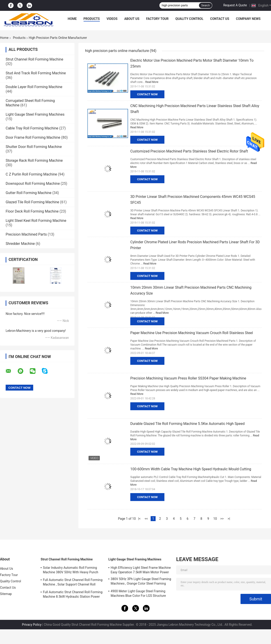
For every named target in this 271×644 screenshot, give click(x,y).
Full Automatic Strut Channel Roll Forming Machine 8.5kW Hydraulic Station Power (73, 594)
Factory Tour (157, 19)
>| (229, 519)
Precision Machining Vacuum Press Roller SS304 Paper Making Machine (188, 378)
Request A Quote (235, 5)
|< (139, 519)
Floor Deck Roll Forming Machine (32, 211)
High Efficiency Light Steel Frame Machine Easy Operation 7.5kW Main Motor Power (141, 570)
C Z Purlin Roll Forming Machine (31, 174)
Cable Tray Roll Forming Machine (32, 128)
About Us (132, 19)
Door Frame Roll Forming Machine (33, 137)
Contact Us (220, 19)
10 (215, 519)
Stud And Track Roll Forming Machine (36, 73)
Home (72, 19)
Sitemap (6, 594)
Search (206, 5)
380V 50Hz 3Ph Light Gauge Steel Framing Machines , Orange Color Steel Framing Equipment (141, 582)
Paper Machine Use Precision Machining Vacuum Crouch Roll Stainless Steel (192, 333)
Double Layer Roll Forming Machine (34, 87)
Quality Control (189, 19)
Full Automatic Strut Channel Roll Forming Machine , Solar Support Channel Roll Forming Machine (73, 583)
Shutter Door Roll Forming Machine (34, 147)
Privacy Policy (32, 625)
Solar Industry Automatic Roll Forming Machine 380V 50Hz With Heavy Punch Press (71, 571)
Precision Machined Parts (26, 234)
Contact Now (147, 94)
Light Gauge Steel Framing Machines (35, 114)
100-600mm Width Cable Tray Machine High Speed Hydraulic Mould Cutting (191, 469)
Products (92, 19)
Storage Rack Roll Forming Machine (34, 160)
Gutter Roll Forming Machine (29, 193)
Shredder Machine (20, 244)
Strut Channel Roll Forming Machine (34, 59)
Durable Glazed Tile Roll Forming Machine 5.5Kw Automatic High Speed (187, 424)
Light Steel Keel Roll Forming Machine (36, 221)
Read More (152, 82)
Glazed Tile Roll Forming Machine (32, 202)
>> (222, 519)
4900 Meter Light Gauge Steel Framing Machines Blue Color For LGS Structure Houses (138, 594)
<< (146, 519)
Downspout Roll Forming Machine (33, 184)
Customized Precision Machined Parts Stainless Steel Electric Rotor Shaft (189, 151)
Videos (112, 19)
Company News (248, 19)
